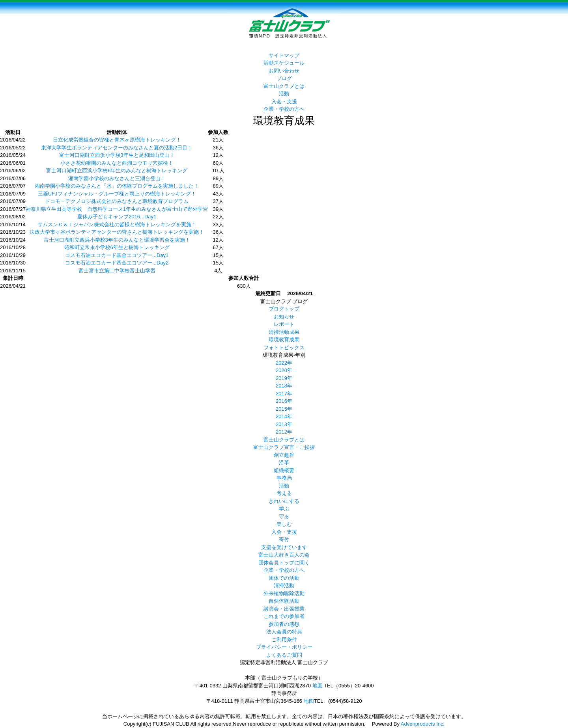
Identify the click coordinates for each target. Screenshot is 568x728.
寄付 (284, 539)
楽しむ (284, 524)
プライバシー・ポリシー (284, 647)
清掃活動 (284, 586)
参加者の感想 (284, 624)
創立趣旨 (284, 455)
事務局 (284, 478)
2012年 (284, 432)
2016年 (284, 401)
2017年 (284, 394)
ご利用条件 (284, 640)
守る (284, 517)
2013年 (284, 424)
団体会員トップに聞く (284, 563)
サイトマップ (284, 55)
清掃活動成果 (284, 332)
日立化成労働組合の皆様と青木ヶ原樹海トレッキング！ (117, 140)
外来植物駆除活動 (284, 593)
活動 (284, 94)
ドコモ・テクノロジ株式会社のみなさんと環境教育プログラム (117, 201)
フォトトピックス (284, 347)
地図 (318, 686)
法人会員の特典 (284, 632)
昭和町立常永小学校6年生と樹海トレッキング (117, 247)
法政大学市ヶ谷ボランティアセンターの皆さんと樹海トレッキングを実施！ (117, 232)
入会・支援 (284, 101)
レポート (284, 324)
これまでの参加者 (284, 616)
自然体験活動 (284, 601)
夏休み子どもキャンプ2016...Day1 (117, 217)
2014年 (284, 416)
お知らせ (284, 317)
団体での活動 (284, 578)
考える (284, 493)
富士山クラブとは (284, 86)
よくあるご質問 (284, 655)
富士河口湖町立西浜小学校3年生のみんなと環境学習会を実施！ (117, 240)
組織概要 (284, 470)
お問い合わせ (284, 71)
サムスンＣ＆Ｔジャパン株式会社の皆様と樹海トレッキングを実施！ (117, 224)
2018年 (284, 386)
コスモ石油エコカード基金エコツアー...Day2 (117, 263)
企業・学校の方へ (284, 109)
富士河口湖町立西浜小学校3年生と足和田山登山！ (117, 155)
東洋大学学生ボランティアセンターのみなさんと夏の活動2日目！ (117, 148)
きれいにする (284, 501)
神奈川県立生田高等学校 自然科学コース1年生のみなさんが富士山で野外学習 (117, 209)
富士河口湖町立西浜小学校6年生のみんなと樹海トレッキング (117, 170)
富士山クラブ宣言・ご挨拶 (284, 447)
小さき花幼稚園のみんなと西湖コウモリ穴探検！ (117, 163)
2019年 (284, 378)
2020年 (284, 370)
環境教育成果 (284, 340)
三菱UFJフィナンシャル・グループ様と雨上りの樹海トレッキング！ (117, 194)
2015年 (284, 409)
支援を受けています (284, 547)
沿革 (284, 463)
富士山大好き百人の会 (284, 555)
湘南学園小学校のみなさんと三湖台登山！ (117, 178)
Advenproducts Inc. (423, 724)
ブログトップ (284, 309)
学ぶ (284, 509)
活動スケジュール (284, 63)
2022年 (284, 363)
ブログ (284, 78)
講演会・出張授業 (284, 609)
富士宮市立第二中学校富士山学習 (117, 271)
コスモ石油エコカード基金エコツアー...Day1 (117, 255)
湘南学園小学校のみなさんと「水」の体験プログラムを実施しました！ (117, 186)
